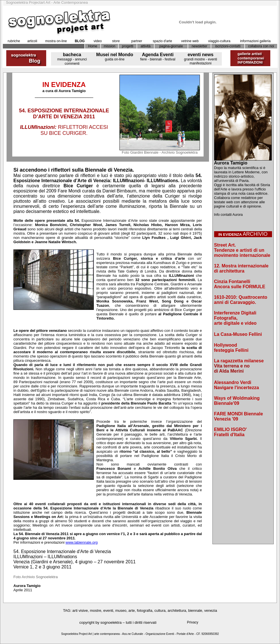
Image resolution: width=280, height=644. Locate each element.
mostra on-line (56, 41)
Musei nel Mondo (115, 55)
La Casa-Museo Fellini (238, 334)
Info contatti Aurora (229, 215)
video (98, 41)
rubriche (14, 41)
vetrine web (190, 41)
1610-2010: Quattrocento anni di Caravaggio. (241, 300)
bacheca (72, 55)
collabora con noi (261, 46)
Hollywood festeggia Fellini (231, 348)
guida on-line (115, 59)
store (116, 41)
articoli (32, 41)
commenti (72, 64)
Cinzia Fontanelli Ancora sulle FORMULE (240, 284)
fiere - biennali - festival (158, 59)
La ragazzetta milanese (239, 361)
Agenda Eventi (158, 55)
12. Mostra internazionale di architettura (241, 268)
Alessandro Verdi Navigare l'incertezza (237, 385)
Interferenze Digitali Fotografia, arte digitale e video (235, 318)
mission (110, 46)
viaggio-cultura (219, 41)
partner (137, 41)
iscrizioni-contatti (228, 46)
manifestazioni (201, 63)
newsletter (199, 46)
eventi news (201, 55)
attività (146, 46)
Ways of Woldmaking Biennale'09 (237, 401)
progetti (127, 46)
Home (93, 46)
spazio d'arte (163, 41)
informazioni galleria (255, 41)
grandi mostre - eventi (200, 59)
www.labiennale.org (82, 542)
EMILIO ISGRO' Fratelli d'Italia (231, 432)
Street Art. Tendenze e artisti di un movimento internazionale (242, 250)
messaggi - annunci (72, 59)
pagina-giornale (171, 46)
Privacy (193, 622)
